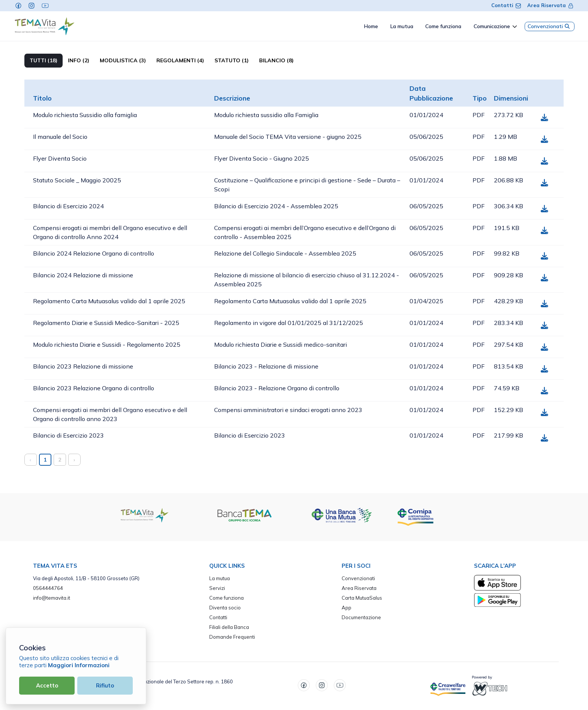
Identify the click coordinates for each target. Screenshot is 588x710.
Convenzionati (550, 26)
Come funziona (226, 598)
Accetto (47, 685)
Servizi (217, 588)
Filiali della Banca (229, 627)
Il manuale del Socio (60, 137)
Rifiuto (105, 685)
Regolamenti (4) (180, 60)
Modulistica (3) (123, 60)
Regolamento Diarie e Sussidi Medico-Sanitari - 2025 (106, 323)
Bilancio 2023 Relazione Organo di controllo (94, 388)
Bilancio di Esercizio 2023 (68, 435)
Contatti (506, 5)
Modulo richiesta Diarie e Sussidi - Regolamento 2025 (107, 344)
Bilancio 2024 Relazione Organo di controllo (94, 253)
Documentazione (361, 617)
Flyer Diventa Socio (60, 158)
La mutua (220, 578)
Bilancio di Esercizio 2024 (68, 206)
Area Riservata (550, 5)
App (346, 608)
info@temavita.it (52, 598)
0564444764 (48, 588)
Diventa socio (225, 608)
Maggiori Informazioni (79, 665)
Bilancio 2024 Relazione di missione (83, 275)
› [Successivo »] (74, 460)
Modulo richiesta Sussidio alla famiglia (85, 115)
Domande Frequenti (232, 637)
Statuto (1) (232, 60)
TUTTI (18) (43, 60)
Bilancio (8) (276, 60)
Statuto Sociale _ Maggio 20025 (77, 180)
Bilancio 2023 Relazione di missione (83, 366)
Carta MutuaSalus (362, 598)
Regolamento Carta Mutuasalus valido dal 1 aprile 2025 (109, 301)
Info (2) (79, 60)
